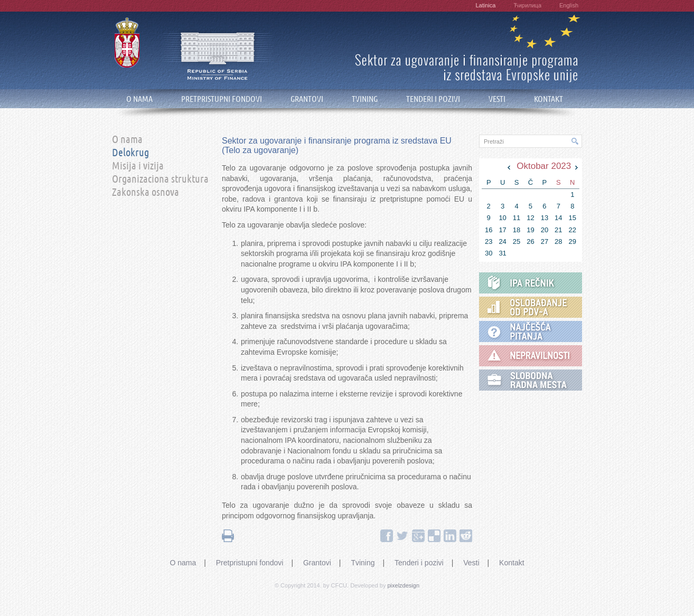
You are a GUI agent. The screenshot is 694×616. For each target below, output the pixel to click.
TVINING (365, 99)
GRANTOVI (307, 99)
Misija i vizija (138, 166)
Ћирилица (527, 5)
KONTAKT (548, 99)
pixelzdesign (404, 585)
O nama (127, 140)
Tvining (363, 563)
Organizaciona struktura (160, 179)
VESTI (497, 99)
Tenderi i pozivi (419, 563)
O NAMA (139, 99)
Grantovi (317, 563)
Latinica (485, 5)
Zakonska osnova (146, 193)
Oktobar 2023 (544, 166)
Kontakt (512, 563)
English (569, 5)
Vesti (471, 563)
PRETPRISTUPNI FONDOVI (222, 99)
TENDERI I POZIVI (433, 99)
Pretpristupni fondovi (250, 563)
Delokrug (130, 153)
